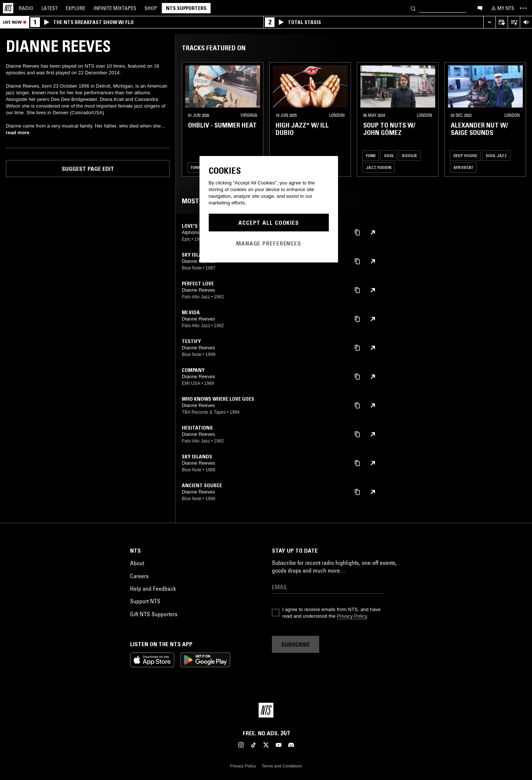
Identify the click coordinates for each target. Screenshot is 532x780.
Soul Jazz (496, 155)
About (137, 563)
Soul (389, 155)
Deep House (465, 155)
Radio (26, 8)
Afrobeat (463, 167)
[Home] (8, 8)
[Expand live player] (489, 22)
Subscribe (296, 644)
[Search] (413, 8)
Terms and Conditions (282, 766)
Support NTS (145, 601)
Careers (139, 576)
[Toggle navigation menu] (523, 8)
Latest (50, 8)
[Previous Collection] (518, 119)
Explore (76, 8)
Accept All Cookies (269, 223)
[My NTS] (502, 8)
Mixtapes (115, 8)
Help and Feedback (153, 589)
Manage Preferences (269, 243)
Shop (151, 8)
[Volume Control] (526, 22)
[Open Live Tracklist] (514, 22)
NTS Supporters (186, 8)
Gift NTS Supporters (154, 614)
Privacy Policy (352, 616)
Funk (196, 167)
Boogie (410, 155)
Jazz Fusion (378, 167)
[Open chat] (480, 8)
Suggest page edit (88, 169)
